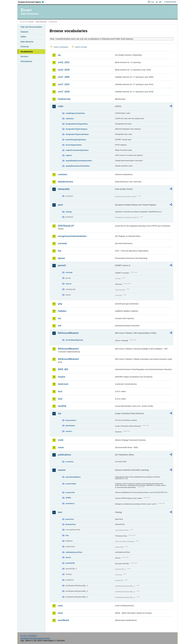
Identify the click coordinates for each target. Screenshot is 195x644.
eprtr (60, 205)
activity (69, 212)
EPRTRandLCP (66, 226)
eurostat (62, 243)
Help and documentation (31, 27)
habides (62, 311)
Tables (23, 37)
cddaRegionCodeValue (75, 113)
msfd (61, 440)
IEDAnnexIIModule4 (68, 359)
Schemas (25, 47)
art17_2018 (64, 92)
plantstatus (70, 426)
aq (59, 55)
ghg (60, 304)
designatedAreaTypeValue (77, 124)
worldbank (64, 620)
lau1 (60, 391)
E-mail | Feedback (29, 636)
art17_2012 (64, 84)
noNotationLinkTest (74, 552)
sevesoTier (70, 492)
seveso (62, 470)
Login (152, 2)
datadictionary (66, 182)
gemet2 (62, 265)
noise (61, 447)
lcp (60, 413)
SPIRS (68, 498)
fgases (61, 258)
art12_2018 (64, 70)
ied (60, 326)
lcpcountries (71, 420)
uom (60, 606)
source (69, 284)
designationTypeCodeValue (77, 134)
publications (64, 455)
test (60, 512)
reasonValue (71, 484)
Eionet (31, 22)
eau (67, 535)
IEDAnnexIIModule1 (68, 333)
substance (70, 503)
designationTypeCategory (76, 129)
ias (59, 318)
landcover (63, 384)
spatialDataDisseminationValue (79, 161)
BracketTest (71, 524)
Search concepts (81, 47)
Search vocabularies (61, 47)
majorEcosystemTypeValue (77, 150)
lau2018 (62, 406)
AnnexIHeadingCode (74, 340)
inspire (62, 377)
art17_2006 (64, 77)
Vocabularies (27, 52)
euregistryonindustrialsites (72, 236)
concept (69, 272)
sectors (69, 431)
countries (70, 462)
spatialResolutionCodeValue (78, 166)
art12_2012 (64, 62)
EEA (32, 2)
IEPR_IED (63, 369)
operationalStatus (73, 477)
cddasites (70, 119)
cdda (61, 106)
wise (60, 613)
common (63, 174)
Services (24, 56)
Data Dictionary (41, 22)
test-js (68, 557)
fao (60, 251)
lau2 (60, 399)
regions (69, 155)
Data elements (27, 42)
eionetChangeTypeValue (76, 140)
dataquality (64, 189)
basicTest (70, 519)
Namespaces (26, 61)
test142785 (70, 563)
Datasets (24, 32)
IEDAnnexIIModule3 (68, 349)
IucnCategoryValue (74, 145)
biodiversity (64, 99)
